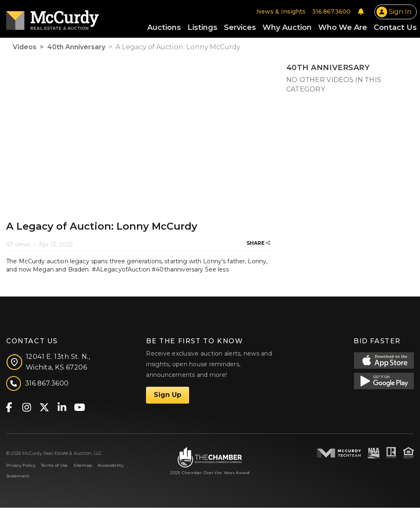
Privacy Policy (21, 469)
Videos (25, 50)
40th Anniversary (76, 50)
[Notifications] (361, 13)
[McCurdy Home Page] (52, 19)
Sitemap (83, 469)
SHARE (258, 246)
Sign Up (168, 398)
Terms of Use (54, 469)
